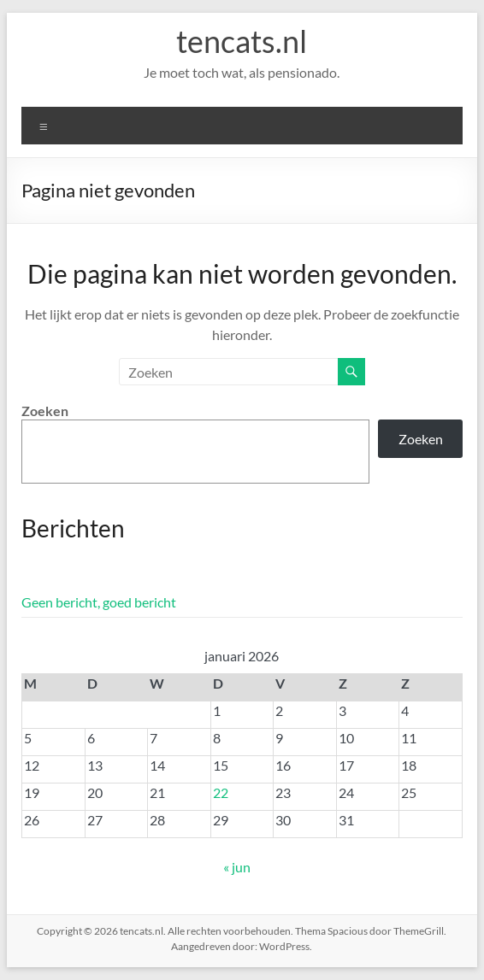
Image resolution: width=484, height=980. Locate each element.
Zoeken (45, 411)
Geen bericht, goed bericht (99, 602)
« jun (237, 867)
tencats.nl (242, 41)
